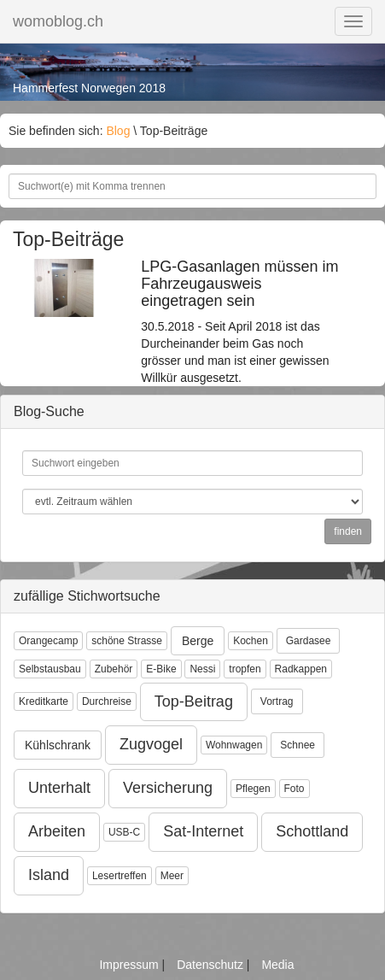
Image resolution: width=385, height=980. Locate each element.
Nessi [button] (202, 669)
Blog (118, 131)
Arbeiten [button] (57, 831)
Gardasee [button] (309, 641)
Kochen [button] (251, 641)
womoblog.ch (58, 21)
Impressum (130, 965)
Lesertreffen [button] (120, 876)
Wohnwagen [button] (234, 745)
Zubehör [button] (114, 669)
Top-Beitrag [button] (194, 701)
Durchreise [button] (107, 701)
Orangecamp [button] (48, 641)
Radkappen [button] (301, 669)
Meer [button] (172, 876)
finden (348, 531)
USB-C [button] (124, 832)
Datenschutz (212, 965)
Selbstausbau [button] (50, 669)
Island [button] (49, 875)
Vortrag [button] (277, 701)
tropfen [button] (245, 669)
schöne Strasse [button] (127, 641)
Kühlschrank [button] (58, 745)
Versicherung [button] (168, 788)
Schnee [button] (297, 745)
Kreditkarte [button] (44, 701)
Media (277, 965)
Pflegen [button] (253, 789)
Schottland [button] (312, 831)
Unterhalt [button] (59, 788)
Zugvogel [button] (151, 744)
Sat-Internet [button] (203, 831)
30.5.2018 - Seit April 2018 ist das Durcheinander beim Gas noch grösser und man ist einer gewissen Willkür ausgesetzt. (240, 322)
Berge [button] (198, 641)
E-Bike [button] (161, 669)
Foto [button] (295, 789)
